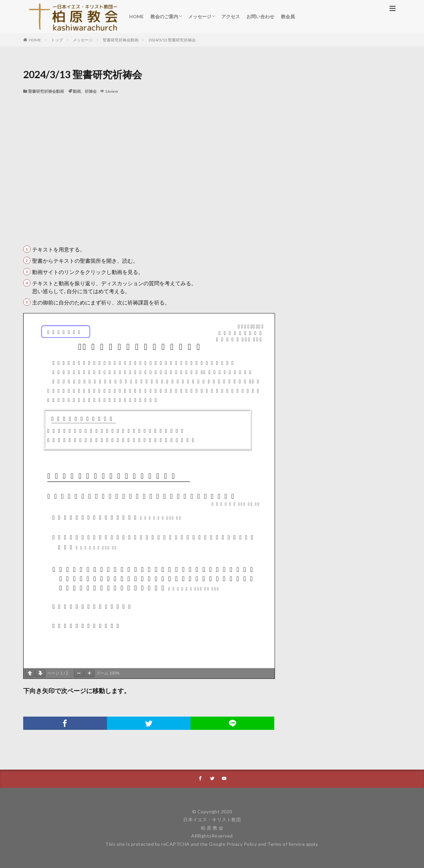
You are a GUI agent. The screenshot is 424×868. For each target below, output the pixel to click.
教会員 (288, 16)
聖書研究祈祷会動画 (121, 40)
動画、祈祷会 (85, 91)
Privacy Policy (242, 844)
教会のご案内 (164, 16)
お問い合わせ (260, 16)
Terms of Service (286, 844)
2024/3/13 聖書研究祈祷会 (172, 40)
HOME (136, 16)
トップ (57, 40)
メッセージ (200, 16)
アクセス (231, 16)
